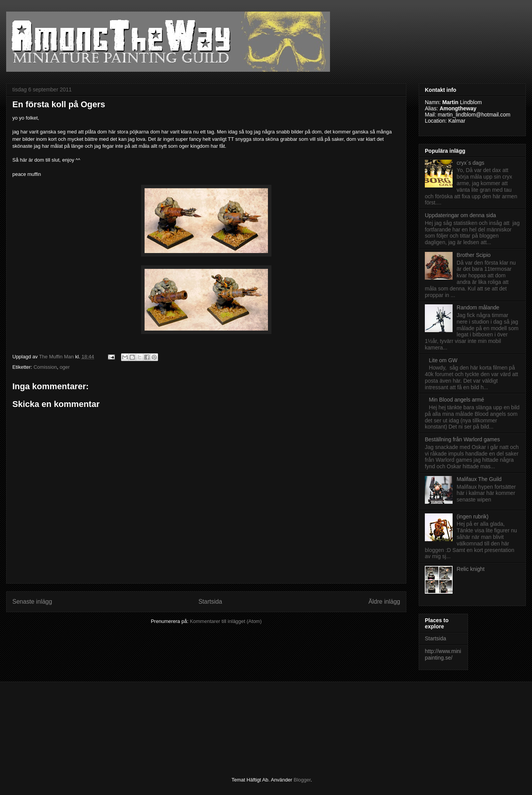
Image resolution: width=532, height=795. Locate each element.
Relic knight (471, 569)
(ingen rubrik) (473, 516)
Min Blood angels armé (457, 400)
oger (65, 367)
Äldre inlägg (384, 602)
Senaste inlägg (32, 602)
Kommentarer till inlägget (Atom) (226, 621)
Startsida (210, 602)
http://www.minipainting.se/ (443, 654)
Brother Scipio (474, 255)
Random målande (478, 307)
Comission (45, 367)
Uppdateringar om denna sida (460, 215)
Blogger (302, 780)
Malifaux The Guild (479, 479)
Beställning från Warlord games (462, 439)
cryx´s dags (471, 163)
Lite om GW (443, 360)
